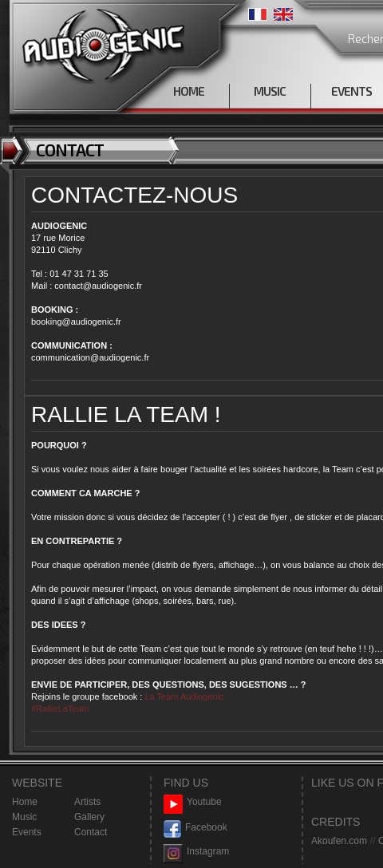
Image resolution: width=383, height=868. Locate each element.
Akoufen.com (339, 841)
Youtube (193, 802)
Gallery (89, 817)
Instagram (196, 852)
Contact (91, 832)
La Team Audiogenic (183, 696)
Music (24, 817)
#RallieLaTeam (60, 708)
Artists (87, 802)
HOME (189, 91)
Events (27, 832)
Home (25, 802)
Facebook (195, 828)
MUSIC (270, 91)
